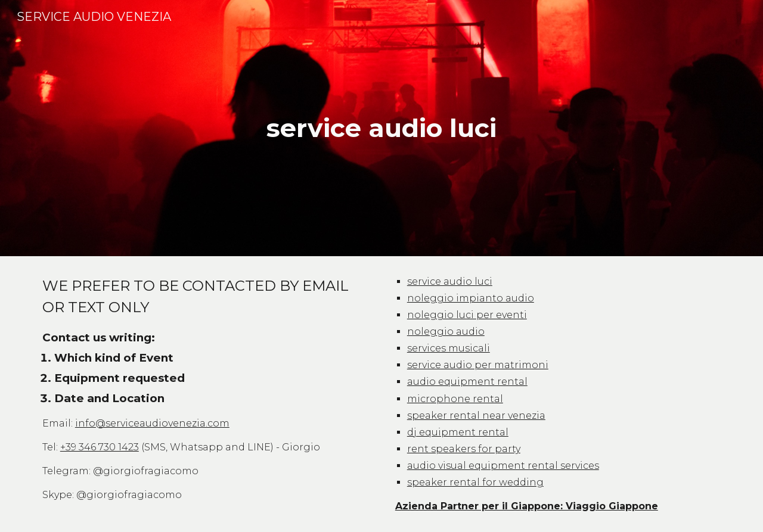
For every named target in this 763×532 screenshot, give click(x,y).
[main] (381, 128)
